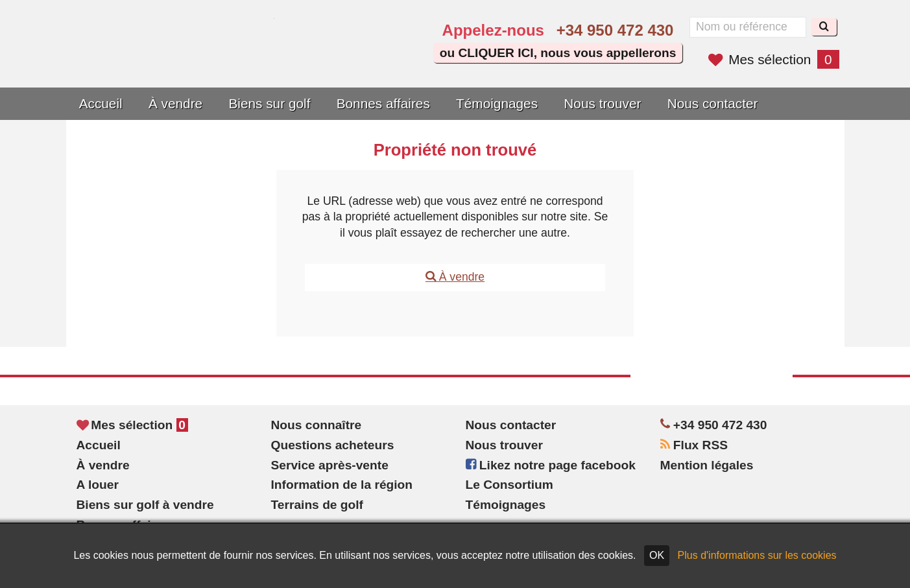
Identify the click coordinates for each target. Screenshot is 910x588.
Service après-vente (330, 465)
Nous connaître (317, 425)
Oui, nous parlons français (384, 60)
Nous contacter (713, 103)
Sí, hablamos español (347, 60)
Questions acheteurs (333, 445)
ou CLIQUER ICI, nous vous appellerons (558, 53)
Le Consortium (509, 485)
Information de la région (342, 485)
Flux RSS (694, 445)
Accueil (101, 103)
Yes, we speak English (311, 60)
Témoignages (497, 103)
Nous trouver (602, 103)
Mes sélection (773, 59)
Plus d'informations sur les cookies (757, 555)
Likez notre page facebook (551, 465)
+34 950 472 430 (615, 30)
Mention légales (707, 465)
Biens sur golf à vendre (145, 505)
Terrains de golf (317, 505)
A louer (98, 485)
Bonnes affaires (383, 103)
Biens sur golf (269, 103)
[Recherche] (824, 27)
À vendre (175, 103)
